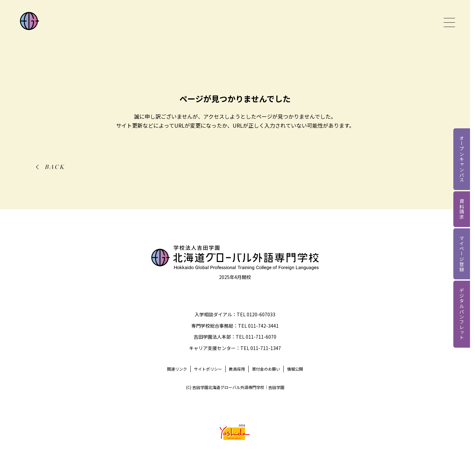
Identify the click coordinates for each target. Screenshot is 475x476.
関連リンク (177, 369)
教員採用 (237, 369)
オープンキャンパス (462, 159)
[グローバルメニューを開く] (449, 22)
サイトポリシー (208, 369)
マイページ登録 (462, 254)
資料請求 (462, 209)
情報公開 (295, 369)
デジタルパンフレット (462, 314)
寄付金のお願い (266, 369)
